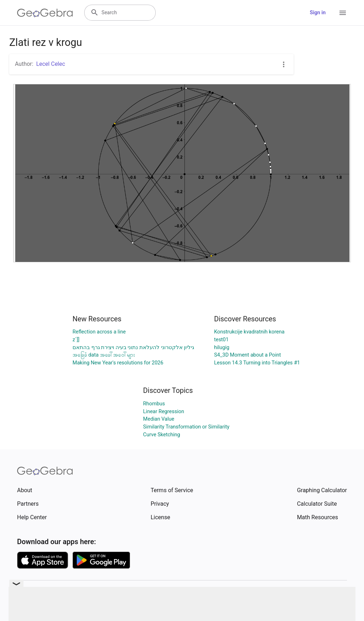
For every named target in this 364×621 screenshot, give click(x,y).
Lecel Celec (51, 64)
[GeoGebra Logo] (45, 13)
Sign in (318, 13)
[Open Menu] (343, 13)
